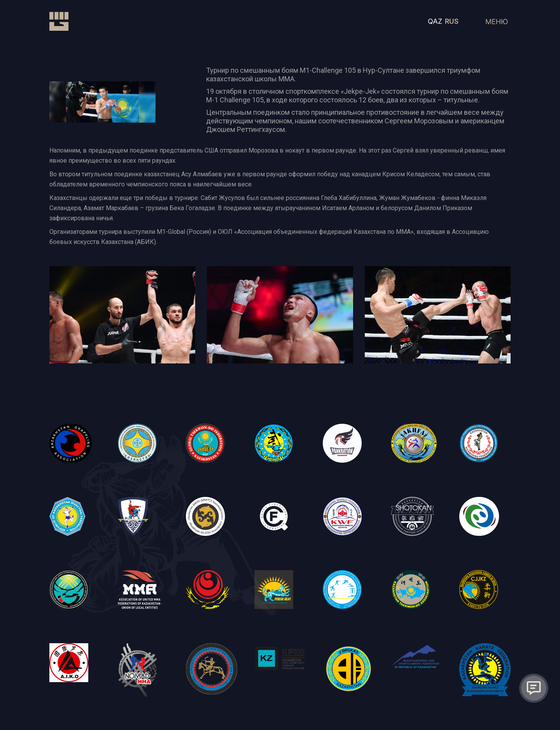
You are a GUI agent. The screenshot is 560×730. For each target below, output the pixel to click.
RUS (452, 21)
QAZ (435, 21)
